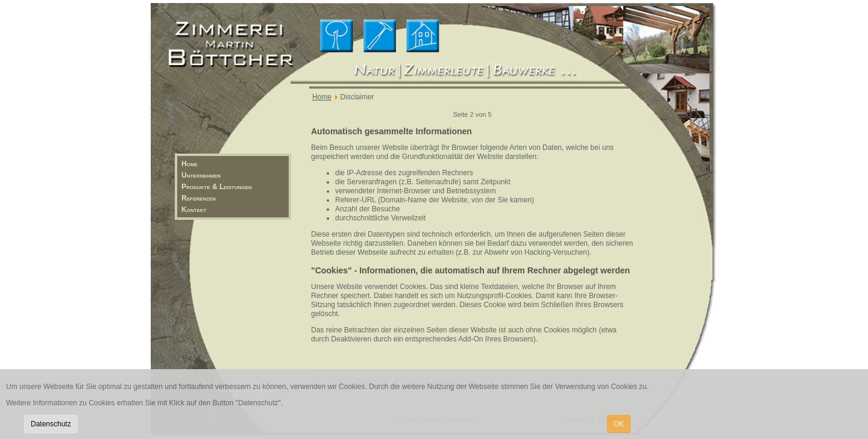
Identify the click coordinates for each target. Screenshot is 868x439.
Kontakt (194, 210)
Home (190, 164)
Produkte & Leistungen (217, 187)
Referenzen (199, 198)
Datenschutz (51, 424)
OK (619, 424)
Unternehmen (201, 175)
